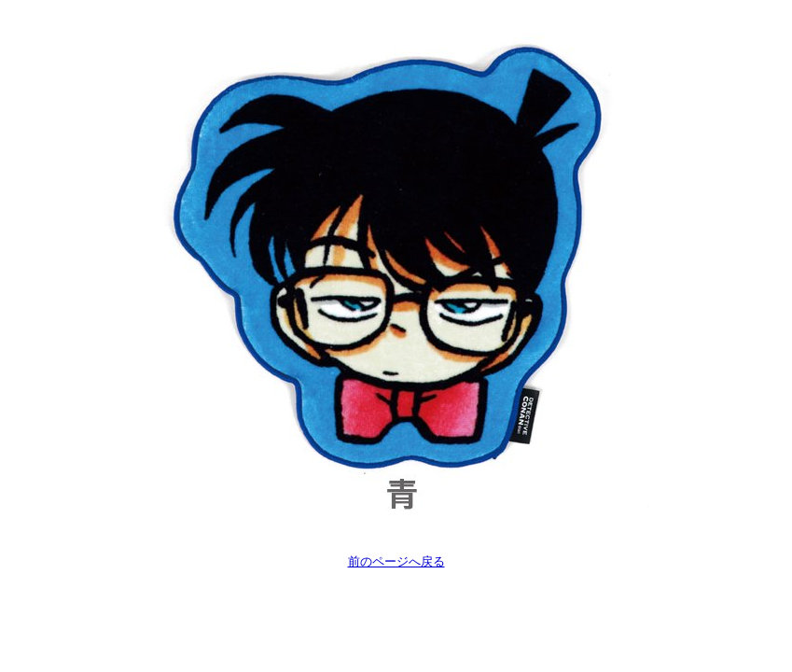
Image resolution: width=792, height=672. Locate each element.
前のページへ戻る (396, 561)
